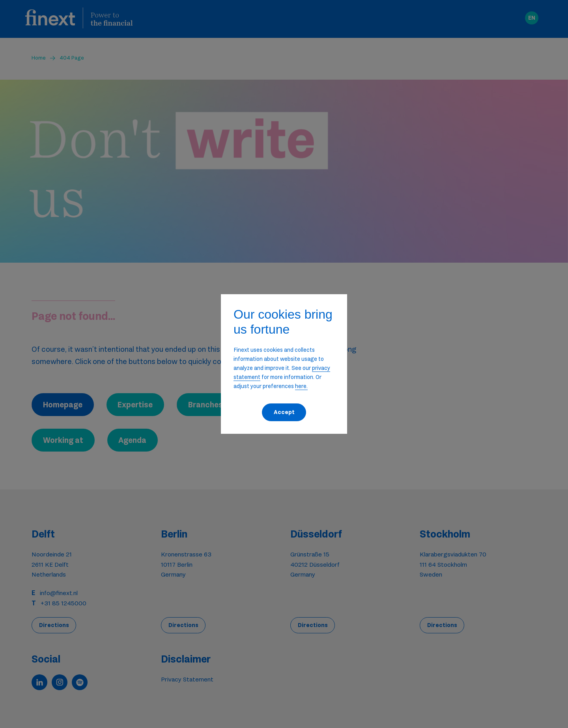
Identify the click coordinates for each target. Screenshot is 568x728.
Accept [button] (284, 412)
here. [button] (301, 386)
